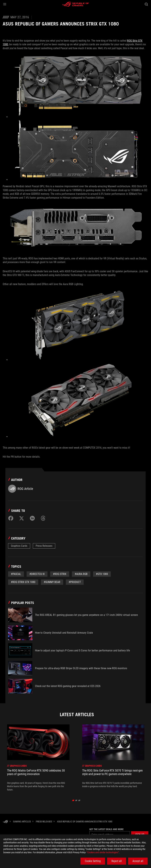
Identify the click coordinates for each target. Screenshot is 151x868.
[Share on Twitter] (22, 518)
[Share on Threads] (43, 518)
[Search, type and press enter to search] (146, 4)
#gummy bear (52, 582)
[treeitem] (38, 758)
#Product (75, 582)
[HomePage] (5, 822)
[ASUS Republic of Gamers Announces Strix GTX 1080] (85, 822)
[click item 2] (79, 800)
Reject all (117, 861)
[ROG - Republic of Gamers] (76, 4)
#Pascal (16, 574)
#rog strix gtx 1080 (23, 582)
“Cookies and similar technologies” (103, 852)
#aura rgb (81, 574)
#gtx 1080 (102, 574)
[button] (5, 4)
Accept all (138, 861)
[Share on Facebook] (11, 518)
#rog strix (60, 574)
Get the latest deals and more (106, 829)
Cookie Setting (93, 861)
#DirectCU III (37, 574)
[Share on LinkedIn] (32, 518)
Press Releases (44, 546)
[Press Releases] (44, 822)
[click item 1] (76, 800)
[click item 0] (73, 800)
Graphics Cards (19, 546)
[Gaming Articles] (22, 822)
